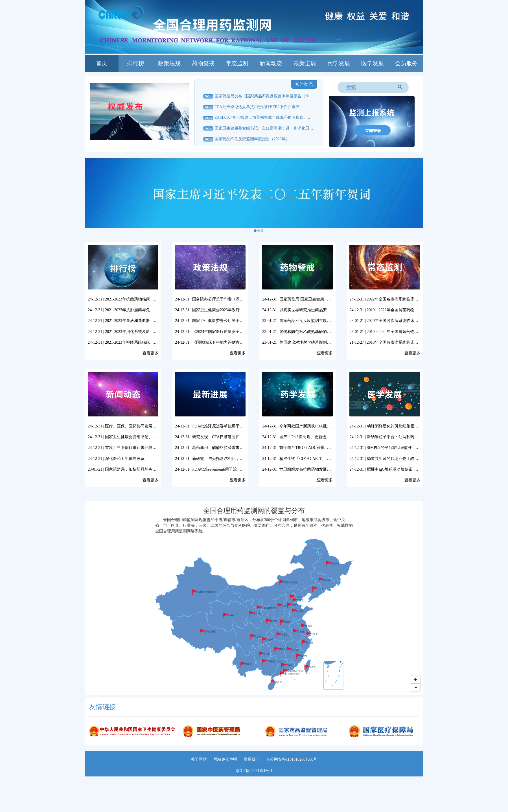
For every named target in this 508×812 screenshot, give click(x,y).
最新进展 (305, 63)
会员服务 (406, 63)
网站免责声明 (225, 759)
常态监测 (237, 63)
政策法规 (169, 63)
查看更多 (150, 353)
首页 (102, 63)
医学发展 (373, 63)
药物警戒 (203, 63)
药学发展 (339, 63)
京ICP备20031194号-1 (254, 771)
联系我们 (251, 759)
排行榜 (135, 63)
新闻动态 (271, 63)
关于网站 (199, 759)
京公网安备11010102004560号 (292, 759)
